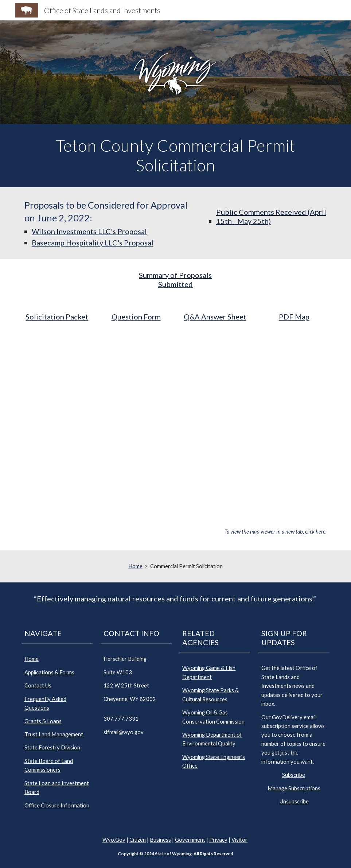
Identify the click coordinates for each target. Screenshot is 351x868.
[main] (175, 156)
